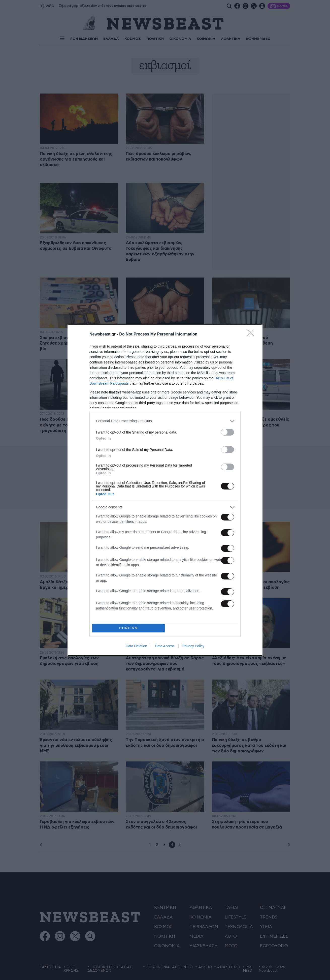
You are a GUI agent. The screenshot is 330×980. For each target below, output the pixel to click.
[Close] (252, 334)
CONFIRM (129, 628)
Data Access (165, 646)
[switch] (227, 432)
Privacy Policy (193, 646)
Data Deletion (136, 646)
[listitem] (165, 421)
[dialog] (165, 490)
